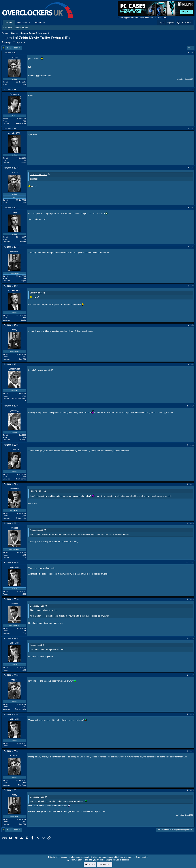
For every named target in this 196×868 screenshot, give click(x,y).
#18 (192, 714)
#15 (192, 599)
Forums (9, 23)
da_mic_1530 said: (38, 175)
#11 (192, 445)
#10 (192, 406)
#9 (193, 364)
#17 (192, 675)
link (30, 67)
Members (38, 23)
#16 (192, 638)
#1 (193, 53)
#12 (192, 484)
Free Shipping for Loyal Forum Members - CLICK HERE (142, 18)
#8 (193, 325)
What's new (22, 23)
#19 (192, 751)
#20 (192, 790)
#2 (193, 90)
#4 (193, 168)
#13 (192, 523)
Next (16, 48)
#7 (193, 286)
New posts (8, 28)
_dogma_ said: (37, 491)
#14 (192, 562)
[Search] (187, 23)
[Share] (188, 53)
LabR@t (8, 43)
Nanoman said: (37, 530)
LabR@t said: (36, 293)
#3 (193, 129)
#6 (193, 247)
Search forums (21, 28)
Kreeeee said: (36, 645)
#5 (193, 208)
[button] (29, 23)
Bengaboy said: (37, 606)
